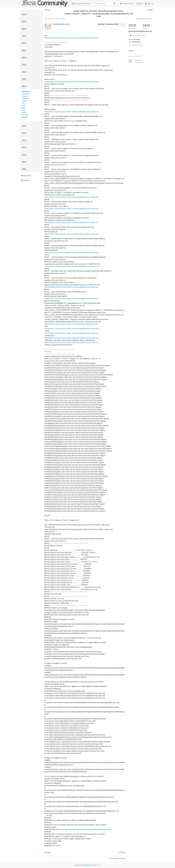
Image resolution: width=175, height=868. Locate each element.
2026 (24, 14)
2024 (24, 29)
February (25, 115)
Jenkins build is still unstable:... (55, 19)
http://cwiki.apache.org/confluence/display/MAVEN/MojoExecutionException (84, 829)
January (25, 117)
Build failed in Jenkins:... (145, 19)
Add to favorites (135, 45)
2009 (24, 169)
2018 (24, 72)
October (25, 96)
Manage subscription (137, 35)
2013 (24, 140)
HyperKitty (87, 865)
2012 (24, 148)
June (24, 105)
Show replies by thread (117, 858)
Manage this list (127, 3)
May (23, 108)
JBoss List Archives (56, 3)
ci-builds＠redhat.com (61, 24)
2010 (24, 162)
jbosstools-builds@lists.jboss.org (140, 31)
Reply (47, 853)
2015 (24, 126)
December (26, 92)
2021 (24, 50)
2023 (24, 36)
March (24, 112)
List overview (26, 176)
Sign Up (149, 3)
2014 (24, 133)
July (23, 103)
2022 (24, 43)
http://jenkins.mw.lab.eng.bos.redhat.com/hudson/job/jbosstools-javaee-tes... (72, 38)
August (24, 101)
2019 (24, 65)
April (24, 110)
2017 (24, 79)
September (26, 99)
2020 (24, 58)
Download (25, 180)
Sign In (140, 3)
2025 (24, 22)
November (26, 94)
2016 (24, 86)
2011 (24, 155)
